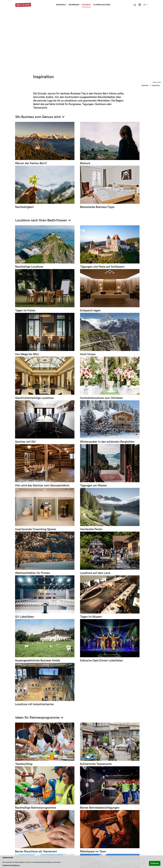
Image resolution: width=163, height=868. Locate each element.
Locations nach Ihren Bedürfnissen (43, 220)
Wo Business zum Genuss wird (40, 117)
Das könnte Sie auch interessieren (42, 734)
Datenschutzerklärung (11, 865)
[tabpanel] (32, 802)
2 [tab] (81, 818)
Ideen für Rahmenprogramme (39, 543)
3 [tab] (86, 818)
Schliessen (155, 863)
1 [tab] (77, 818)
